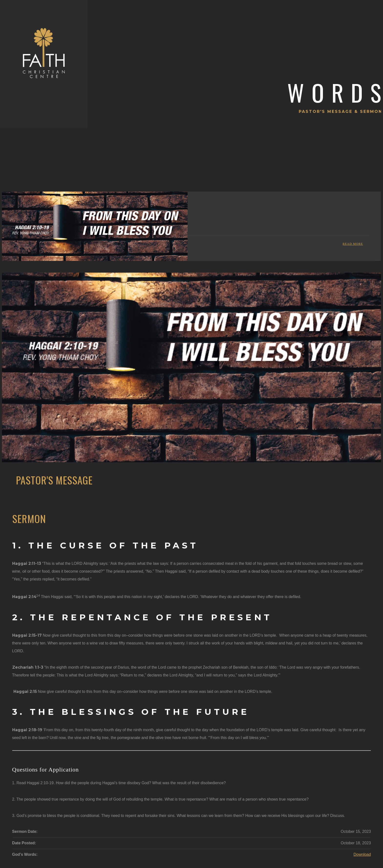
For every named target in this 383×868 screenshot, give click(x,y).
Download (362, 854)
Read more (353, 244)
